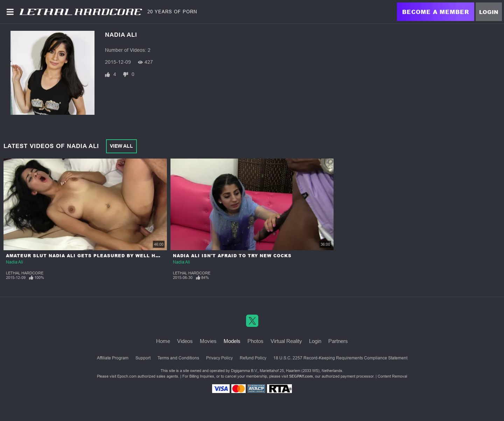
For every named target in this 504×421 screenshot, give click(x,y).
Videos (185, 341)
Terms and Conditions (178, 358)
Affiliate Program (113, 358)
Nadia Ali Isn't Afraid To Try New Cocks (232, 256)
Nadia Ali (15, 262)
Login (489, 12)
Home (163, 341)
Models (232, 341)
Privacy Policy (219, 358)
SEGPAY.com (301, 376)
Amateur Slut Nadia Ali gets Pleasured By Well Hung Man (93, 256)
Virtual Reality (286, 341)
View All (121, 146)
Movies (208, 341)
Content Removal (392, 376)
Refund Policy (253, 358)
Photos (255, 341)
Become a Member (436, 12)
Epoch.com (127, 376)
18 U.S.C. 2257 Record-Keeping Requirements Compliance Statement (340, 358)
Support (143, 358)
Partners (338, 341)
